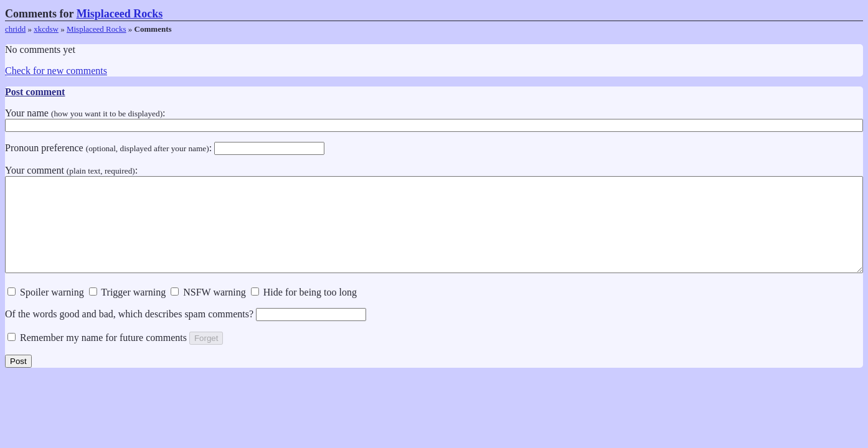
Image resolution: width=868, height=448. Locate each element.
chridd (15, 29)
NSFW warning (208, 311)
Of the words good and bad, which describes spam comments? (186, 333)
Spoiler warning (46, 311)
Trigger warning (128, 311)
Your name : (434, 119)
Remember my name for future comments (97, 356)
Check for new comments (56, 71)
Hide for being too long (304, 311)
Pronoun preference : (165, 148)
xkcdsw (46, 29)
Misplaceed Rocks (120, 14)
